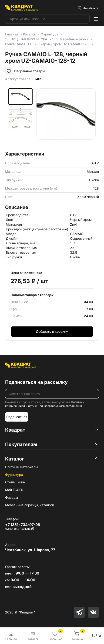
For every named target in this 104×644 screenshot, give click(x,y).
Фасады (12, 497)
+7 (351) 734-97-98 (23, 525)
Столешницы (15, 482)
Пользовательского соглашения (60, 406)
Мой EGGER (14, 490)
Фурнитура (14, 475)
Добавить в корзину (52, 331)
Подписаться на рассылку (36, 382)
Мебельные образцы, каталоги (30, 505)
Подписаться (17, 417)
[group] (66, 118)
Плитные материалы (21, 467)
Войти (96, 635)
